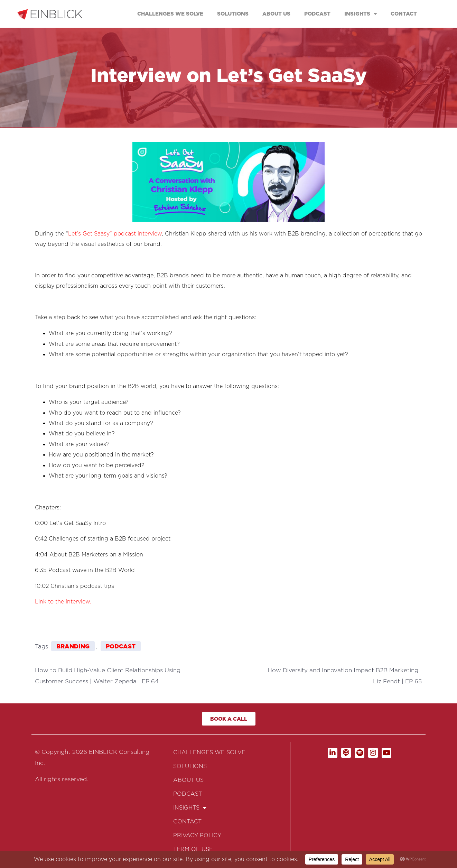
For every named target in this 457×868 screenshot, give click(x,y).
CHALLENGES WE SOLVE (170, 14)
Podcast (121, 646)
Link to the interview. (63, 602)
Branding (73, 646)
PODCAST (317, 14)
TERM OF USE (193, 849)
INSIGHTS (361, 14)
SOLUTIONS (233, 14)
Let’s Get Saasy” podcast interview (115, 234)
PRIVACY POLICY (197, 835)
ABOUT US (276, 14)
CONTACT (404, 14)
